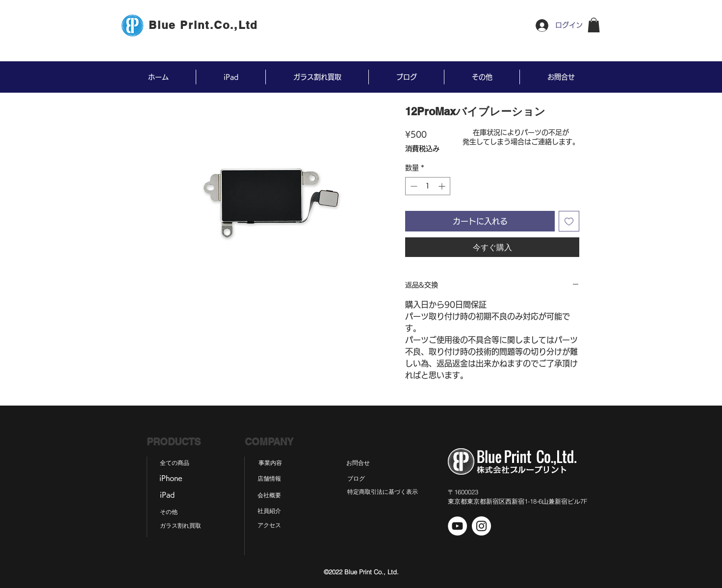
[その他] (168, 512)
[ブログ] (356, 479)
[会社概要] (269, 495)
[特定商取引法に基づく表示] (383, 492)
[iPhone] (171, 479)
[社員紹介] (269, 511)
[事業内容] (270, 463)
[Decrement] (413, 186)
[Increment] (443, 186)
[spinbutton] (428, 186)
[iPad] (167, 495)
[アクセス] (269, 525)
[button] (594, 25)
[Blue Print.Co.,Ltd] (204, 25)
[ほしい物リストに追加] (569, 221)
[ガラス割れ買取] (180, 526)
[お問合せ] (358, 463)
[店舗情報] (269, 479)
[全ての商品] (175, 463)
